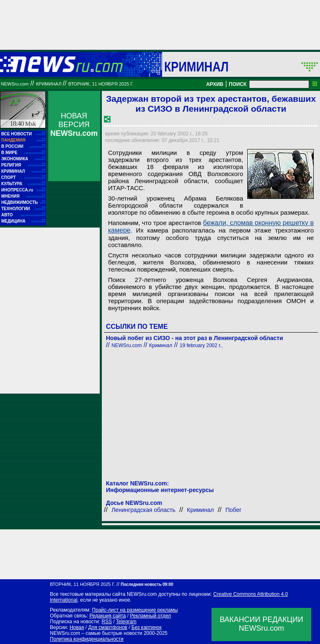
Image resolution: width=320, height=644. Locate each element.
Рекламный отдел (151, 616)
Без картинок (146, 627)
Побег (233, 510)
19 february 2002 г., (201, 345)
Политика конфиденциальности (87, 639)
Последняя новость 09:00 (147, 584)
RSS (107, 622)
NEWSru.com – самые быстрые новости (96, 633)
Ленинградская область (143, 510)
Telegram (126, 622)
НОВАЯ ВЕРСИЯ (74, 125)
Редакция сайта (108, 616)
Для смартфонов (108, 627)
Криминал (196, 66)
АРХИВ (215, 84)
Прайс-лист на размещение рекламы (135, 610)
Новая (77, 627)
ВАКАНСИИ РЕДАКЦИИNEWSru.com (262, 624)
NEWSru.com (15, 84)
